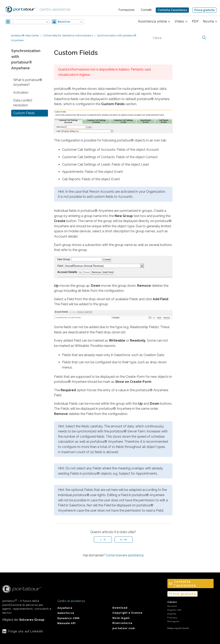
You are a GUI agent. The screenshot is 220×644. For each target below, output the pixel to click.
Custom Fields (24, 113)
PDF (195, 21)
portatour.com (124, 628)
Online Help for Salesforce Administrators (68, 35)
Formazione (126, 10)
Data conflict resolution (23, 103)
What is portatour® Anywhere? (28, 82)
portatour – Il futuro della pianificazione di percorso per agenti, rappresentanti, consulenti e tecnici (27, 600)
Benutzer (64, 22)
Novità (208, 21)
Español (172, 614)
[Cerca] (179, 38)
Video (179, 21)
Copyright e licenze (127, 613)
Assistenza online (152, 21)
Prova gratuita (204, 10)
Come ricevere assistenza (125, 555)
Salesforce (66, 613)
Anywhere (65, 608)
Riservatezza (122, 623)
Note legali (121, 618)
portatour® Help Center (25, 35)
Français (172, 618)
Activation (21, 93)
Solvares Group (32, 620)
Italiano (172, 602)
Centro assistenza (54, 9)
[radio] (103, 540)
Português (173, 621)
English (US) (174, 610)
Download (120, 608)
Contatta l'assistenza (172, 10)
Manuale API (67, 623)
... (13, 22)
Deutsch (172, 606)
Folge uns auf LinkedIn (26, 631)
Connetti (146, 10)
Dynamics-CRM (68, 618)
